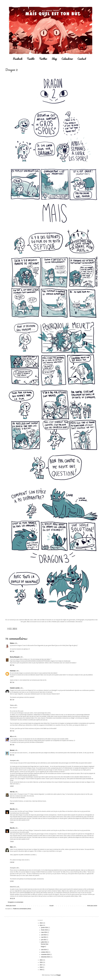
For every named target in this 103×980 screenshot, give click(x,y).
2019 (41, 970)
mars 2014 (44, 932)
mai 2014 (44, 937)
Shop (54, 59)
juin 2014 (44, 940)
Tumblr (31, 59)
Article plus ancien (92, 906)
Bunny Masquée (15, 657)
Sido (11, 847)
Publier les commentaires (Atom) (22, 909)
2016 (41, 962)
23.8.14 (12, 803)
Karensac (13, 671)
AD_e (12, 737)
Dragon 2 (43, 947)
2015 (41, 960)
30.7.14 (12, 651)
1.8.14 (12, 786)
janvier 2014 (45, 928)
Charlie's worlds (15, 688)
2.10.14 (12, 862)
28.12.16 (12, 899)
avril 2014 (44, 935)
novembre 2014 (46, 954)
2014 (41, 925)
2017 (41, 965)
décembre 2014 (46, 957)
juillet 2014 (44, 942)
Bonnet (12, 750)
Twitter (43, 59)
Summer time (45, 944)
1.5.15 (12, 881)
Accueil (51, 906)
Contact (82, 59)
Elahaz (12, 643)
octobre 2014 (45, 952)
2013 (41, 923)
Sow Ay (12, 792)
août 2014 (44, 950)
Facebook (18, 59)
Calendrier (67, 59)
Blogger (59, 975)
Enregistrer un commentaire (16, 902)
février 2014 (45, 930)
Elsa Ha (12, 809)
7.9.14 (12, 822)
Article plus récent (11, 906)
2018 (41, 967)
